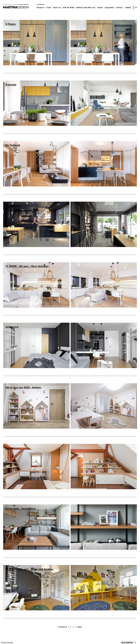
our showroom (13, 206)
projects (41, 8)
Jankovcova (12, 327)
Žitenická (11, 85)
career (128, 8)
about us (57, 8)
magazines (109, 8)
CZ (136, 8)
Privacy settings (7, 643)
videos (100, 8)
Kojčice (9, 448)
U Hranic (11, 24)
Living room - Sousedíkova (21, 509)
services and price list (86, 8)
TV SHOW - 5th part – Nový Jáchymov (27, 266)
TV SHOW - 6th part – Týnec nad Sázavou (29, 569)
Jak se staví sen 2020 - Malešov (23, 388)
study (49, 8)
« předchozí (62, 627)
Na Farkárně (13, 145)
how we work (68, 8)
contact (119, 8)
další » (80, 627)
